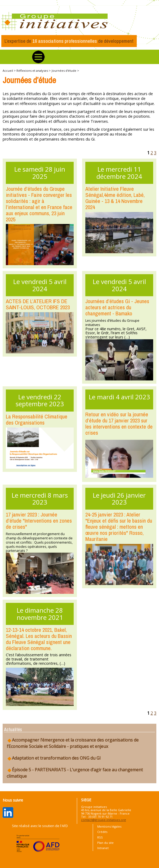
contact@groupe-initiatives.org (103, 820)
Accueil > (10, 71)
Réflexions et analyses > (34, 71)
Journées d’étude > (65, 71)
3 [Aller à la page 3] (155, 153)
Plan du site (105, 843)
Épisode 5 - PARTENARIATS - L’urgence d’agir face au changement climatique (75, 773)
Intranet (103, 848)
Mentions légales (109, 826)
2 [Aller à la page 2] (152, 153)
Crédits (102, 832)
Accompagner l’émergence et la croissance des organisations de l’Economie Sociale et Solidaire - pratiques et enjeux (73, 743)
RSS (100, 837)
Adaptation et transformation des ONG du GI (54, 758)
